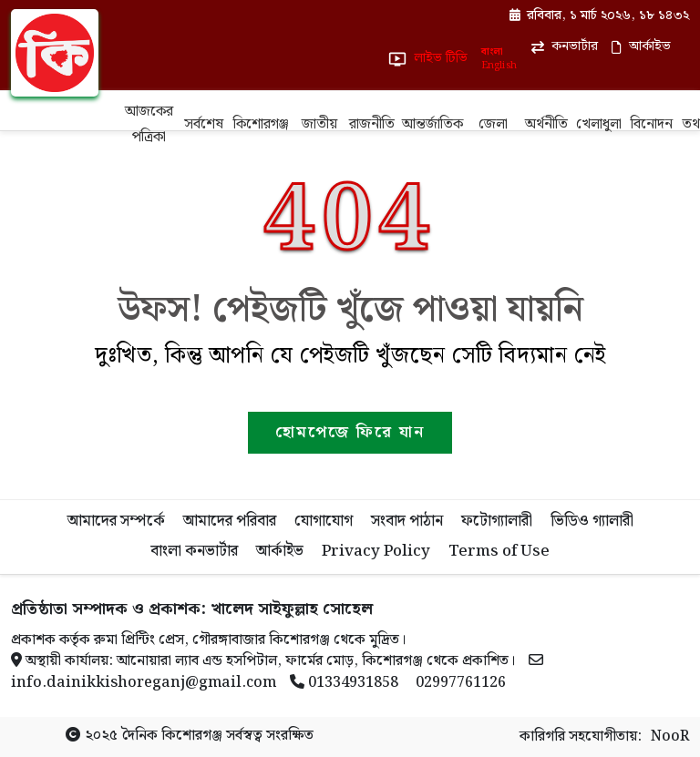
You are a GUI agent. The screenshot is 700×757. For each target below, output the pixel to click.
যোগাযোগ (324, 521)
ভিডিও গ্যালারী (592, 521)
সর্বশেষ (204, 124)
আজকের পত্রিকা (149, 124)
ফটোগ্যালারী (497, 521)
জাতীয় (319, 124)
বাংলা (492, 52)
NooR (670, 737)
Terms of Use (499, 551)
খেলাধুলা (599, 124)
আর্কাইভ (280, 551)
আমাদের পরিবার (230, 521)
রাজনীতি (372, 124)
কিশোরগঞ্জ (261, 124)
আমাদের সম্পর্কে (116, 521)
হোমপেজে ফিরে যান (350, 432)
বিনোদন (652, 124)
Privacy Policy (376, 551)
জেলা (493, 124)
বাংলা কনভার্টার (194, 551)
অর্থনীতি (546, 124)
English (499, 66)
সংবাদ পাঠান (407, 521)
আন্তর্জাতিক (432, 124)
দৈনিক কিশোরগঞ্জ (172, 736)
